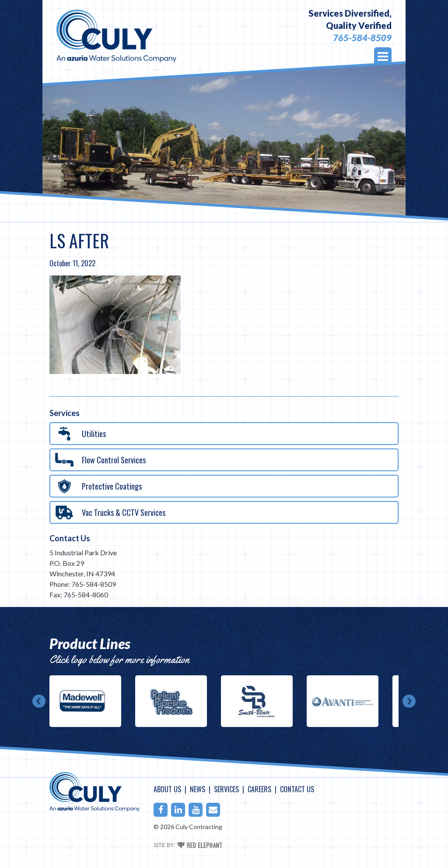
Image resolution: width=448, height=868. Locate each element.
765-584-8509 (362, 38)
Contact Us (70, 538)
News (198, 789)
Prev (39, 701)
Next (409, 701)
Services (226, 789)
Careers (259, 789)
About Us (167, 789)
